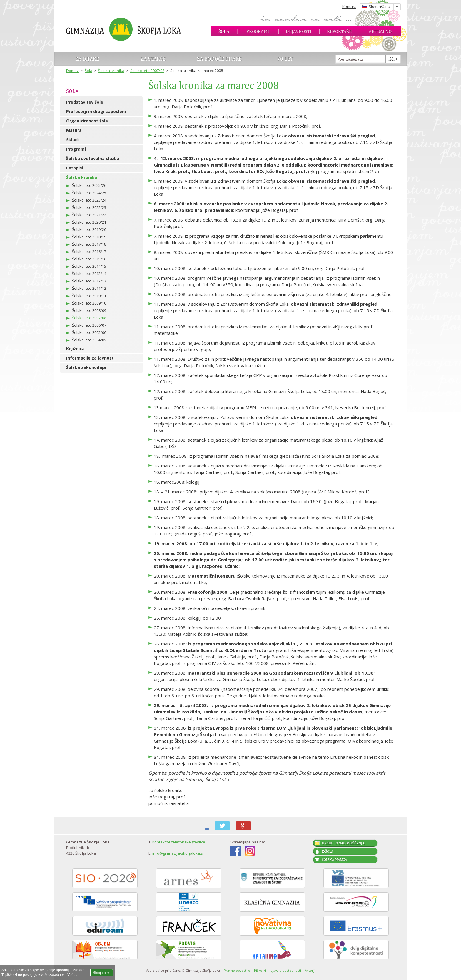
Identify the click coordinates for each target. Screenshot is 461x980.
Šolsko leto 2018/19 (89, 237)
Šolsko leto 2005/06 (89, 332)
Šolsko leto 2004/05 (89, 340)
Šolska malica (334, 860)
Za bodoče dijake (219, 59)
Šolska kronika (111, 71)
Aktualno (380, 31)
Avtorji (310, 970)
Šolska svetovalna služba (93, 158)
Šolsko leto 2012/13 (89, 281)
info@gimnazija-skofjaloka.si (178, 853)
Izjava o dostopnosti (285, 970)
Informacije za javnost (90, 358)
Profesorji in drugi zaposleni (96, 111)
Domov (72, 71)
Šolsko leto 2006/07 (89, 325)
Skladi (72, 140)
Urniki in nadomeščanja (343, 843)
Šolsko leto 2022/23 (89, 207)
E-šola (328, 851)
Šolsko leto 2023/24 (89, 200)
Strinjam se (102, 973)
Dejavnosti (299, 31)
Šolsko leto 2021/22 (89, 215)
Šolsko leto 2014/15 (89, 266)
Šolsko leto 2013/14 (89, 274)
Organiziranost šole (87, 121)
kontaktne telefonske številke (179, 842)
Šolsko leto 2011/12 (89, 288)
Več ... (72, 975)
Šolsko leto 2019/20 (89, 229)
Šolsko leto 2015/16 (89, 259)
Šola (224, 31)
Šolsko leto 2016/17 (89, 252)
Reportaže (339, 31)
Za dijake (87, 59)
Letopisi (75, 168)
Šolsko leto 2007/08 (147, 71)
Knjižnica (75, 348)
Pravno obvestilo (237, 970)
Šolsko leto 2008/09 (89, 310)
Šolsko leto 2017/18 (89, 244)
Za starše (153, 59)
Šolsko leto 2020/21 (89, 222)
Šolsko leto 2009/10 (89, 303)
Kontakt (349, 6)
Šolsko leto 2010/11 (89, 296)
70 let (285, 59)
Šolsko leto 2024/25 (89, 193)
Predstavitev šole (85, 102)
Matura (74, 130)
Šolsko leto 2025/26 (89, 185)
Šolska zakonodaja (86, 367)
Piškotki (260, 970)
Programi (258, 31)
